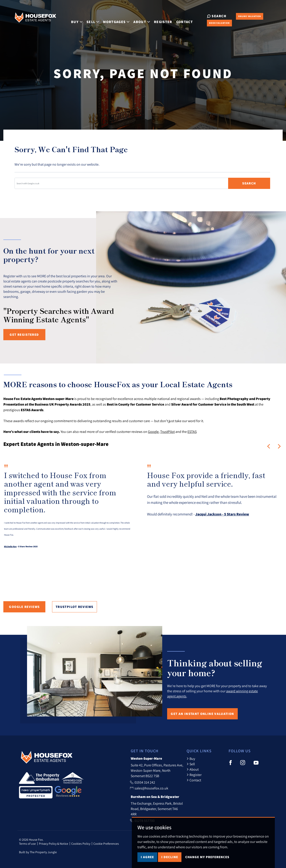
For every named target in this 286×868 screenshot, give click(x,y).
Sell (191, 764)
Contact (180, 19)
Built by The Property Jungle (38, 852)
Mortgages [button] (112, 19)
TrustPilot (167, 432)
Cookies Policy (81, 844)
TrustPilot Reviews (75, 607)
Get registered (24, 335)
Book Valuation (212, 23)
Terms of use (27, 844)
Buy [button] (73, 19)
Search (249, 183)
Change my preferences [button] (207, 857)
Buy (191, 759)
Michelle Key (10, 546)
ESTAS (192, 432)
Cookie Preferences (106, 844)
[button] (269, 446)
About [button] (137, 19)
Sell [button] (88, 19)
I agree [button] (147, 857)
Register (159, 19)
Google (153, 432)
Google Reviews (24, 607)
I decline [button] (170, 857)
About (193, 769)
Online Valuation (242, 16)
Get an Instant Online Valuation (202, 714)
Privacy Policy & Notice (54, 844)
